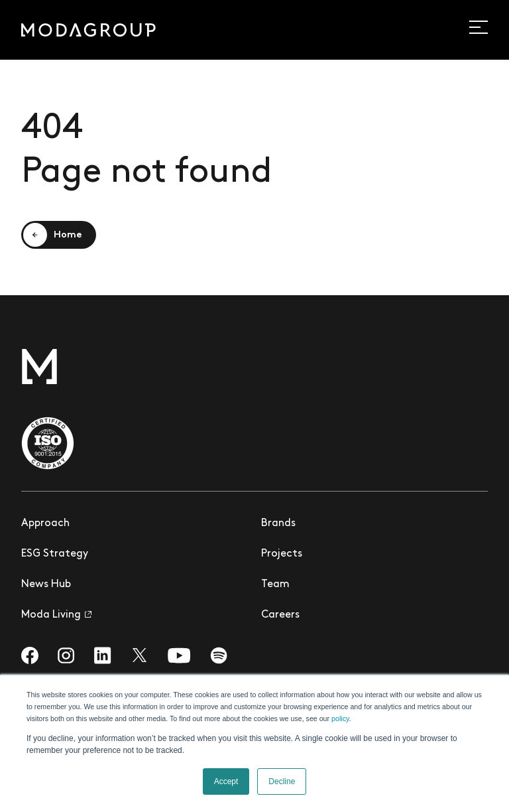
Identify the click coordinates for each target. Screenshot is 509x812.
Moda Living (56, 615)
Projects (282, 554)
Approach (45, 523)
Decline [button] (282, 781)
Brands (278, 523)
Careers (280, 615)
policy (340, 718)
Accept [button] (226, 781)
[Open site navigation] (486, 27)
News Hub (46, 584)
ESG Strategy (55, 554)
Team (275, 584)
